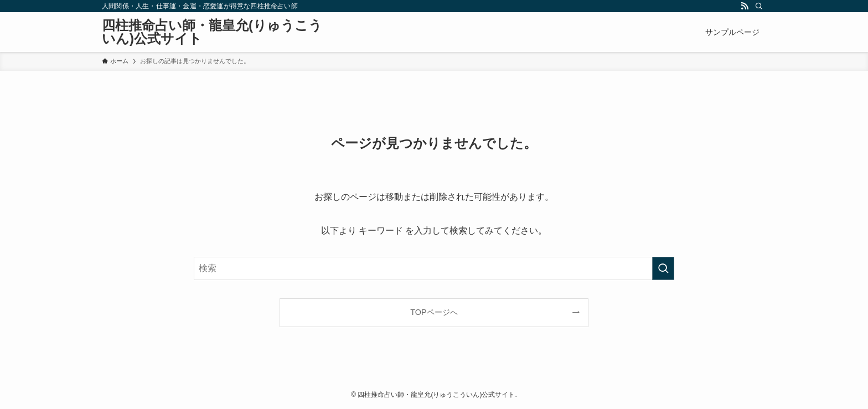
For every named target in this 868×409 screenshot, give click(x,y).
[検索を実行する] (663, 268)
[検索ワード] (434, 268)
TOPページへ (434, 312)
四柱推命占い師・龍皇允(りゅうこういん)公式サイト (212, 32)
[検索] (759, 6)
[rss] (745, 6)
